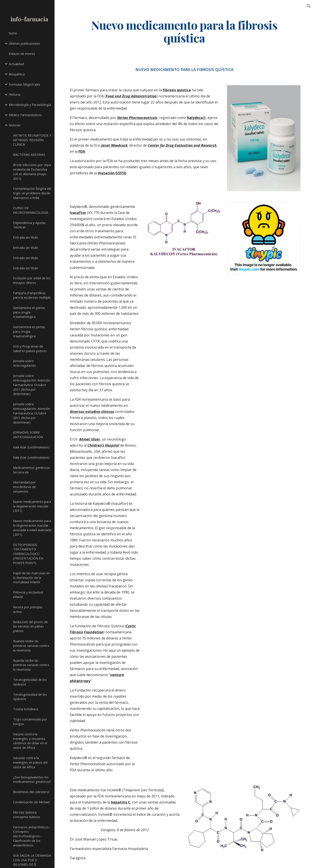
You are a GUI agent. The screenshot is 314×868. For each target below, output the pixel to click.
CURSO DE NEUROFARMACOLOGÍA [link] (31, 210)
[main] (184, 31)
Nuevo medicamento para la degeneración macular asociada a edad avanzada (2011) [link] (32, 527)
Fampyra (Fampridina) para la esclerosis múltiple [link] (32, 295)
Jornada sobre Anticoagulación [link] (25, 363)
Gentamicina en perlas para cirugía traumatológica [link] (29, 312)
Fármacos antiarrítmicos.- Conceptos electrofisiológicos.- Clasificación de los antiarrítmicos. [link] (32, 836)
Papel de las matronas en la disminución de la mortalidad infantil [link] (32, 578)
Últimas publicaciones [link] (24, 43)
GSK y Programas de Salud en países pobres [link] (30, 348)
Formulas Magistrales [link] (24, 84)
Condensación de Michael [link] (31, 802)
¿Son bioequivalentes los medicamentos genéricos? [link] (32, 779)
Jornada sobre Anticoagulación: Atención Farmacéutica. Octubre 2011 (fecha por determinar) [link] (32, 385)
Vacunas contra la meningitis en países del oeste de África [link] (30, 762)
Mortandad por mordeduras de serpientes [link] (24, 487)
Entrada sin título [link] (26, 237)
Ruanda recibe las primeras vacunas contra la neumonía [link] (31, 646)
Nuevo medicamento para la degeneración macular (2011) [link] (32, 506)
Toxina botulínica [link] (26, 709)
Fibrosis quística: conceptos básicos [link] (27, 815)
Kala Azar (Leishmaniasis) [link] (31, 447)
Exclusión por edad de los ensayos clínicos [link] (32, 280)
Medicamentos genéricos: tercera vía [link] (32, 470)
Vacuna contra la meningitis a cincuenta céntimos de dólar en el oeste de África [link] (30, 741)
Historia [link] (15, 94)
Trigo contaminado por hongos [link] (30, 721)
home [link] (13, 33)
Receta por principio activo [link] (28, 609)
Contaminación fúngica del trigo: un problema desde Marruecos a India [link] (32, 193)
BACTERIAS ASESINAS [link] (29, 154)
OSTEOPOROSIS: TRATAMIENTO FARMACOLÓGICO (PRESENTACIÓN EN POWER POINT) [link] (28, 554)
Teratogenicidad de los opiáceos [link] (30, 682)
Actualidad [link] (16, 64)
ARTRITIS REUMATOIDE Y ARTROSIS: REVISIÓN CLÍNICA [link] (32, 140)
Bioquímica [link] (17, 74)
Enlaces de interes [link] (22, 54)
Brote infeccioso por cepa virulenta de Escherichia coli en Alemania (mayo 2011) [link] (32, 171)
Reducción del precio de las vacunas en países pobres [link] (30, 626)
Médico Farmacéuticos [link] (25, 115)
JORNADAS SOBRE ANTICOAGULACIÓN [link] (28, 435)
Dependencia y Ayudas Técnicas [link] (29, 225)
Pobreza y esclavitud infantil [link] (28, 594)
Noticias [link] (15, 125)
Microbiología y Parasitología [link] (30, 105)
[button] (309, 6)
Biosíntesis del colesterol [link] (31, 792)
